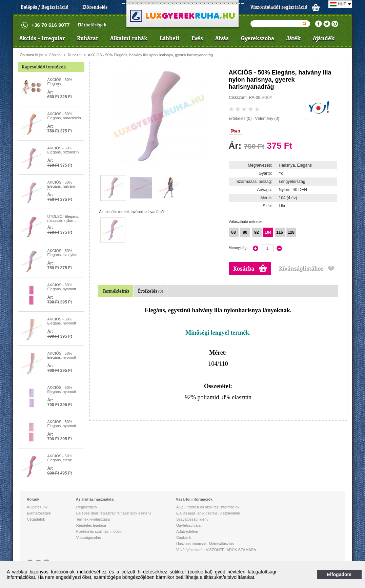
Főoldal (55, 55)
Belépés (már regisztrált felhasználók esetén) (114, 513)
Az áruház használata (95, 499)
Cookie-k (184, 538)
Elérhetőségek (92, 25)
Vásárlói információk (194, 499)
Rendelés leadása (91, 525)
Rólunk (33, 499)
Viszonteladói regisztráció (279, 7)
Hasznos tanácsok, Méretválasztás (205, 544)
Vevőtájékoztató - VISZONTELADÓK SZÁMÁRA (216, 550)
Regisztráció (87, 507)
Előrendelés (95, 7)
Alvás (222, 38)
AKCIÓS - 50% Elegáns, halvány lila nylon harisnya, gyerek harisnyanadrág (150, 55)
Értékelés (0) (240, 119)
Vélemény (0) (267, 119)
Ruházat (87, 38)
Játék (293, 38)
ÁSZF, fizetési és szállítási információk (208, 507)
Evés (197, 38)
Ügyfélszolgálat (189, 525)
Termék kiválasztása (93, 519)
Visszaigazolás (89, 538)
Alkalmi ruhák (129, 38)
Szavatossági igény (192, 519)
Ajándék (324, 38)
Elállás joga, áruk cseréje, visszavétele (208, 513)
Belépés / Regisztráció (45, 7)
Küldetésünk (37, 507)
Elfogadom (339, 574)
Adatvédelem (187, 531)
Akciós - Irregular (42, 38)
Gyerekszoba (258, 38)
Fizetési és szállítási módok (99, 531)
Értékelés (151, 291)
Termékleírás (116, 291)
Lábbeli (169, 38)
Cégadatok (36, 519)
